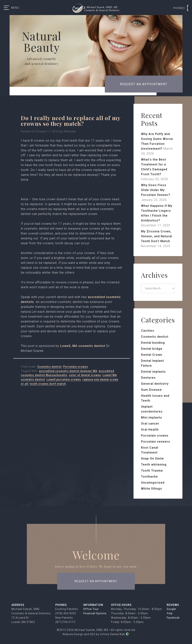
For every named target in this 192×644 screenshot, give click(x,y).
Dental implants (153, 372)
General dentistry (155, 384)
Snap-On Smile (152, 459)
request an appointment (96, 581)
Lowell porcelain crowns (64, 379)
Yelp (170, 613)
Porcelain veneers (156, 442)
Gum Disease (151, 390)
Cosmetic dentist (49, 367)
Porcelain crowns (76, 367)
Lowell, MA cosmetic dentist (83, 346)
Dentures (148, 378)
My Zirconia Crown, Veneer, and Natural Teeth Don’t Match (157, 236)
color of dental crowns (85, 375)
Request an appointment (144, 84)
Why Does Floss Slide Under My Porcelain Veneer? (156, 190)
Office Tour (91, 609)
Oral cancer (150, 424)
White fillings (151, 489)
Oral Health (150, 430)
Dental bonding (153, 343)
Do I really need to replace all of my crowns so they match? (71, 121)
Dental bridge (152, 349)
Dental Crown (152, 355)
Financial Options (95, 613)
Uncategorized (153, 483)
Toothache (149, 477)
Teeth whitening (154, 465)
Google (171, 609)
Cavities (148, 331)
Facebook (173, 618)
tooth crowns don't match (48, 384)
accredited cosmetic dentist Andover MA (68, 371)
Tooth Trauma (152, 471)
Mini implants (151, 418)
